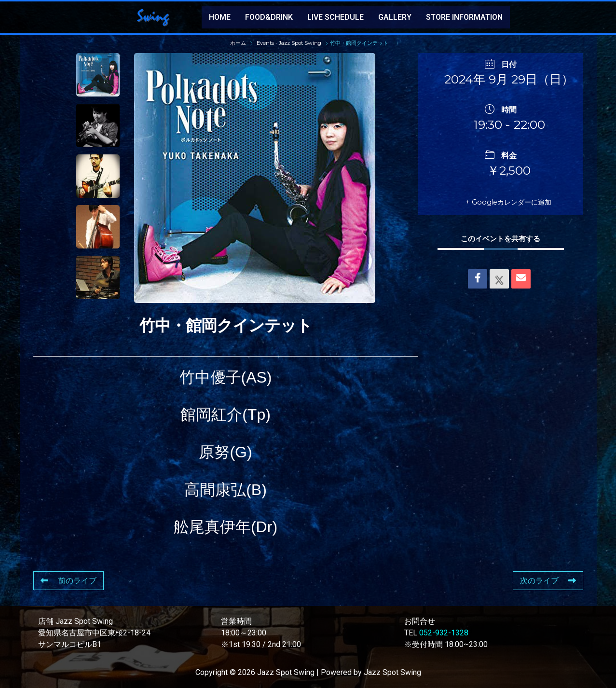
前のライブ (68, 581)
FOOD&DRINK (269, 17)
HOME (220, 17)
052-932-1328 (444, 633)
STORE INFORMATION (464, 17)
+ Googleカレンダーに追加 (503, 202)
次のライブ (548, 581)
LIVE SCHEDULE (335, 17)
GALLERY (395, 17)
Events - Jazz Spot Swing (289, 43)
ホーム (239, 43)
